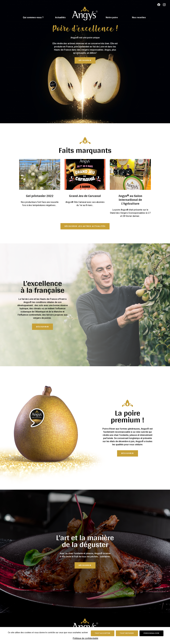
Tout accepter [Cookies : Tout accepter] (103, 633)
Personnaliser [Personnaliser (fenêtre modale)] (151, 633)
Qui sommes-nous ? (33, 17)
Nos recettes (139, 17)
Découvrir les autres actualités (85, 226)
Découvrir (85, 60)
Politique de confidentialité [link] (85, 638)
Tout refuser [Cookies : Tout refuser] (127, 633)
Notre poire (112, 17)
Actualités (60, 17)
